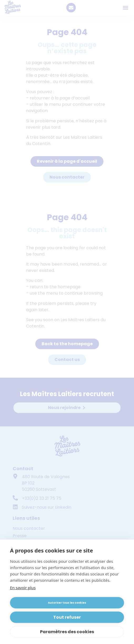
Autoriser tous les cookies (67, 603)
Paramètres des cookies (67, 632)
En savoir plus (23, 588)
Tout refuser (67, 617)
